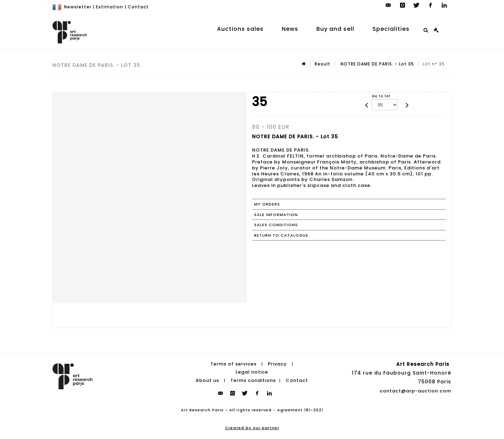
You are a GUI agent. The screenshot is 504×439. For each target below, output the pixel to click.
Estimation (110, 7)
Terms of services (233, 364)
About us (207, 380)
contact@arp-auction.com (415, 391)
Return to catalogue (281, 235)
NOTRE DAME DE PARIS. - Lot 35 (377, 64)
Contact (138, 7)
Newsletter (78, 7)
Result (323, 64)
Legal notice (252, 372)
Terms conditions (253, 380)
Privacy (277, 364)
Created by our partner (252, 428)
